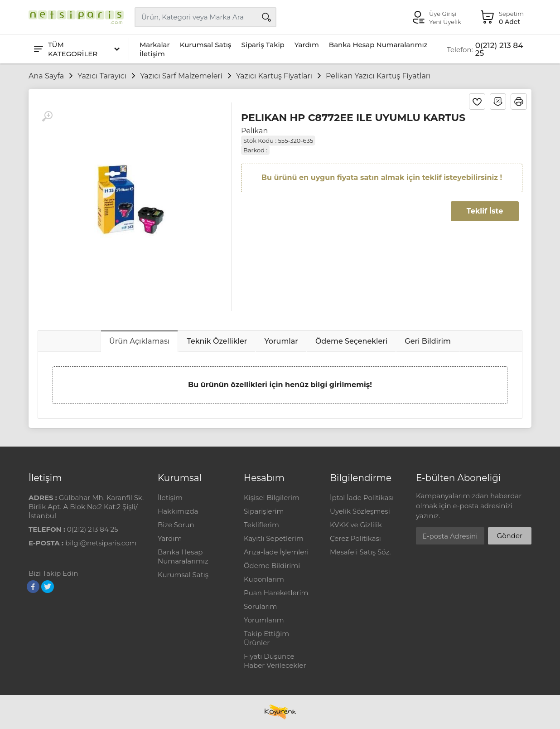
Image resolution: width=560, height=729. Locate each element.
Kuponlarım (264, 579)
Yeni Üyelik (445, 22)
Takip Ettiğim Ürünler (266, 638)
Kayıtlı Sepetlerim (274, 538)
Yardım (307, 45)
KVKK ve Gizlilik (356, 525)
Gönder (510, 536)
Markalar (155, 45)
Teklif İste (485, 211)
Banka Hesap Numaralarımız (378, 45)
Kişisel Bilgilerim (272, 498)
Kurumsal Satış (206, 45)
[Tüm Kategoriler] (76, 49)
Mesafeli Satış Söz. (360, 552)
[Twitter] (48, 587)
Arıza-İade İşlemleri (276, 552)
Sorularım (260, 606)
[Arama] (266, 17)
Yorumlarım (264, 620)
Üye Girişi (443, 14)
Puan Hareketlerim (276, 593)
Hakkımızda (178, 511)
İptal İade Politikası (362, 498)
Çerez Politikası (355, 538)
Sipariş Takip (263, 45)
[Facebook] (33, 587)
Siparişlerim (264, 511)
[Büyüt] (47, 117)
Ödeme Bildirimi (272, 566)
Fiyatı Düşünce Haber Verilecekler (275, 661)
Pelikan (254, 131)
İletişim (152, 54)
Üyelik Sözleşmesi (360, 511)
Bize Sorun (176, 525)
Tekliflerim (261, 525)
